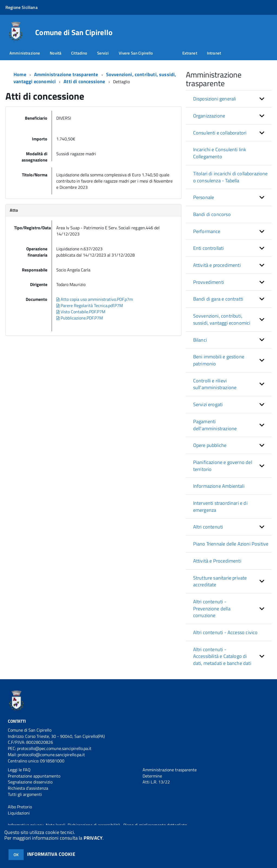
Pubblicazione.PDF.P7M (80, 318)
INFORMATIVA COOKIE (51, 854)
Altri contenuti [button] (208, 527)
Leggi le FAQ (19, 770)
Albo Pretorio (20, 807)
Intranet (214, 53)
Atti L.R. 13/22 (156, 782)
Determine (152, 776)
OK (16, 855)
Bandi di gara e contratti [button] (218, 299)
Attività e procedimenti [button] (217, 265)
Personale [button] (204, 197)
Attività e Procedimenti (217, 561)
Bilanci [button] (200, 340)
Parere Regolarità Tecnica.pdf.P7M (90, 305)
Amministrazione (25, 53)
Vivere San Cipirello (136, 53)
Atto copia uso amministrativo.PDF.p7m (95, 299)
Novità (56, 53)
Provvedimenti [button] (209, 282)
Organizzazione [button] (209, 116)
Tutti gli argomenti (25, 794)
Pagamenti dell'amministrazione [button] (215, 425)
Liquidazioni (19, 813)
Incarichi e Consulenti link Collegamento (220, 153)
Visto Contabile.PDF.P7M (81, 312)
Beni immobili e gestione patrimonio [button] (219, 360)
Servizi (103, 53)
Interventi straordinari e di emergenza (220, 507)
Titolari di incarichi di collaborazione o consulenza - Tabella (230, 177)
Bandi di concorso (212, 214)
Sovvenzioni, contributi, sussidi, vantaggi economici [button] (222, 319)
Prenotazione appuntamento (34, 776)
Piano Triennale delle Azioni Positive (231, 544)
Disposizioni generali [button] (215, 99)
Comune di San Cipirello (74, 32)
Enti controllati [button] (209, 248)
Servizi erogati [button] (208, 404)
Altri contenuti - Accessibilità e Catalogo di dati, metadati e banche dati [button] (222, 656)
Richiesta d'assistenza (28, 788)
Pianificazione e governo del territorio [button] (223, 466)
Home (20, 74)
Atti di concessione (84, 81)
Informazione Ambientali (219, 486)
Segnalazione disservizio (30, 782)
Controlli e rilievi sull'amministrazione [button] (215, 384)
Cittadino (79, 53)
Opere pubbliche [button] (210, 445)
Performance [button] (207, 231)
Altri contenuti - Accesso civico (225, 632)
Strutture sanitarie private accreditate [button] (220, 581)
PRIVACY (93, 838)
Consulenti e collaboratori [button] (220, 133)
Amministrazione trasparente (66, 74)
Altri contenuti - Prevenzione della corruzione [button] (212, 608)
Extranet (190, 53)
